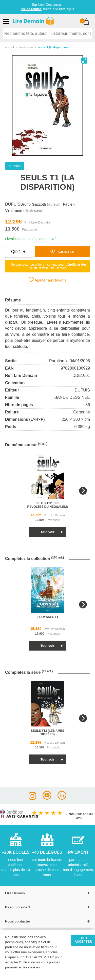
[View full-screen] (84, 61)
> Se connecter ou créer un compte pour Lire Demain (48, 266)
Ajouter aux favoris (48, 280)
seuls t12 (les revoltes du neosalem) (48, 505)
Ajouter (62, 251)
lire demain (26, 47)
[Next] (83, 491)
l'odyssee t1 (48, 617)
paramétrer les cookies (23, 967)
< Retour (15, 166)
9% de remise (31, 9)
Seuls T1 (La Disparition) (53, 47)
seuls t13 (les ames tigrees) (47, 733)
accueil (9, 47)
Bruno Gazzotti (33, 204)
